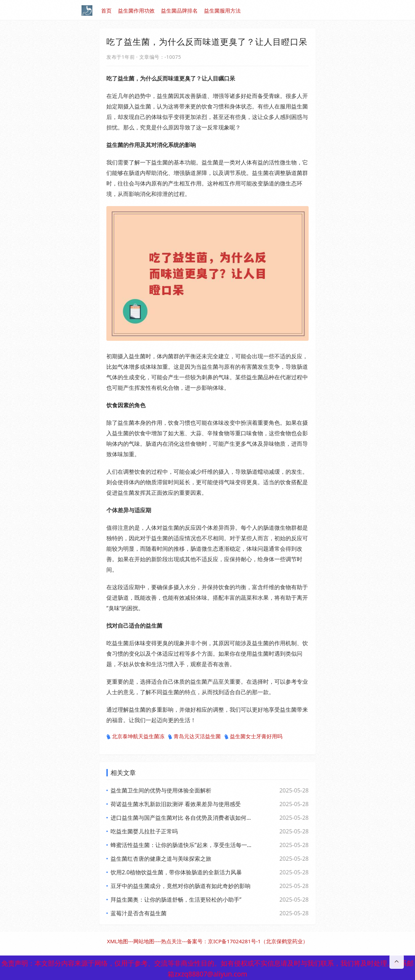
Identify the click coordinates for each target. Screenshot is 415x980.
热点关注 (171, 941)
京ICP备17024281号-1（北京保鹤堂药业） (258, 941)
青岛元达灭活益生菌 (194, 736)
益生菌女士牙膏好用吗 (253, 736)
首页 (106, 10)
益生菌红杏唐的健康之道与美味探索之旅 (161, 859)
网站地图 (144, 941)
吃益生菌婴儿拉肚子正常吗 (144, 831)
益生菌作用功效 (136, 10)
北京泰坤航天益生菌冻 (135, 736)
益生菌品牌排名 (179, 10)
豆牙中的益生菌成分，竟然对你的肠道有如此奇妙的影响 (181, 886)
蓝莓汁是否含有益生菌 (139, 913)
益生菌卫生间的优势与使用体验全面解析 (161, 790)
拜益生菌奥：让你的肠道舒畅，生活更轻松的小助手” (176, 900)
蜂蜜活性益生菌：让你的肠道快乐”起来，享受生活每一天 (181, 845)
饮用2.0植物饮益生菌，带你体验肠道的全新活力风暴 (176, 872)
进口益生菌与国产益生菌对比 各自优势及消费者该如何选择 (181, 818)
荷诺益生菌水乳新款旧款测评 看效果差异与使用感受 (176, 804)
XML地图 (118, 941)
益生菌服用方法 (222, 10)
